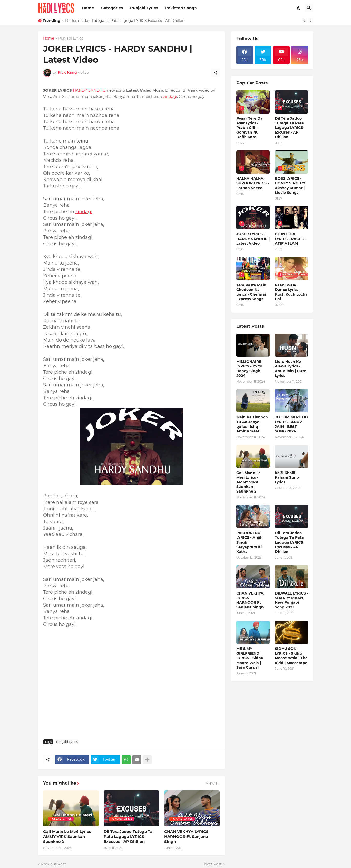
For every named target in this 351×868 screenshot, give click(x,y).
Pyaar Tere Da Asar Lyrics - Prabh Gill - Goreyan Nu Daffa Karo (250, 128)
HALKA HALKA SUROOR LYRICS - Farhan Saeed (253, 183)
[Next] (311, 21)
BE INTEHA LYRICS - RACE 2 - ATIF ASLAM (291, 239)
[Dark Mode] (299, 8)
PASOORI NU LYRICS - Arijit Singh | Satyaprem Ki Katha (249, 542)
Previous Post (53, 864)
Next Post (213, 864)
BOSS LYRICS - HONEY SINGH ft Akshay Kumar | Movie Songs (290, 186)
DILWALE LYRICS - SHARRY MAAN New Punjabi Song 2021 (291, 600)
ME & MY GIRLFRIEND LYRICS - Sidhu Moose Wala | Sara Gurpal (250, 658)
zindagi (170, 96)
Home (88, 8)
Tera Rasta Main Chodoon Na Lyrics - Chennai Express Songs (251, 292)
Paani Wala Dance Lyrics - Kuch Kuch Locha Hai (291, 292)
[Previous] (304, 21)
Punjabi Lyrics (144, 8)
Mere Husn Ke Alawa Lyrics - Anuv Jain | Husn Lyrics (291, 369)
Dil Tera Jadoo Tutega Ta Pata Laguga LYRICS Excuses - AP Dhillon (125, 21)
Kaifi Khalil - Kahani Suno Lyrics (287, 477)
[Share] (216, 73)
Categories (112, 8)
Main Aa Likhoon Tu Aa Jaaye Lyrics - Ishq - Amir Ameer (252, 424)
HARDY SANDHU (89, 90)
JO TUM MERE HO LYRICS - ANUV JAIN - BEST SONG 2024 (291, 424)
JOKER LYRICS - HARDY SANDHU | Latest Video (253, 239)
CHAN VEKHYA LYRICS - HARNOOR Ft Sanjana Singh (188, 836)
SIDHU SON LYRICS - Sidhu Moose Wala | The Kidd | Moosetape (291, 656)
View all (213, 783)
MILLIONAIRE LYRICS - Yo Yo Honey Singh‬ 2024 (249, 369)
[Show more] (147, 760)
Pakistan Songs (181, 8)
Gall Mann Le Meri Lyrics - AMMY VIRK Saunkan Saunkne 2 (68, 836)
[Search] (309, 8)
